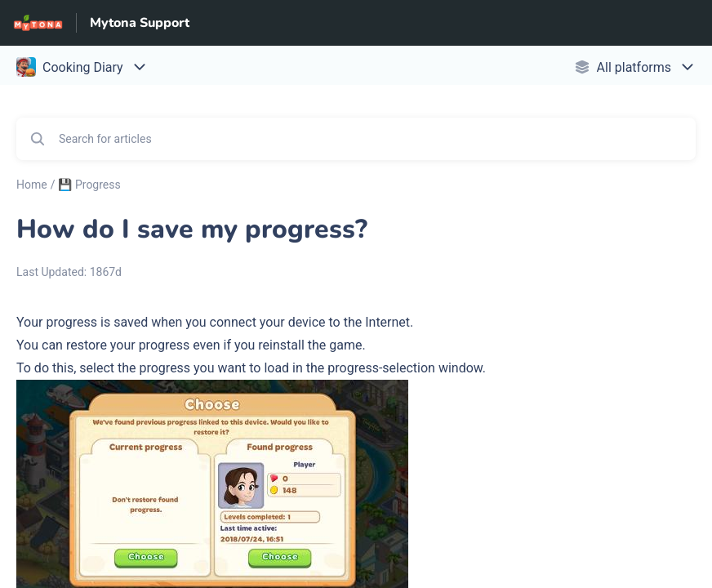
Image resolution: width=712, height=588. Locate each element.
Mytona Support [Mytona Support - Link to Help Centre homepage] (140, 23)
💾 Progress (89, 185)
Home (32, 185)
